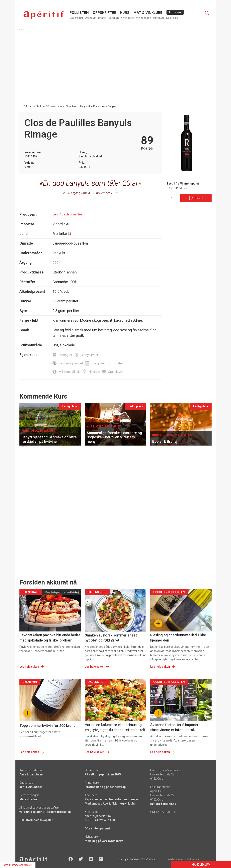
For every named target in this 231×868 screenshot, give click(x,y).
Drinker (102, 18)
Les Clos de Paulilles (68, 214)
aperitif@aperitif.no (98, 816)
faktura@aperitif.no (163, 804)
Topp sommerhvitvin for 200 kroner (48, 726)
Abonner (175, 12)
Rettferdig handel (71, 363)
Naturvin (94, 372)
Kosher (119, 363)
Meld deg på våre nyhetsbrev (104, 841)
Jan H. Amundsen (31, 787)
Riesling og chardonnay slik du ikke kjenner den (178, 637)
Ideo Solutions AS (189, 860)
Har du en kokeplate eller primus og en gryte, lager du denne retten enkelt (115, 727)
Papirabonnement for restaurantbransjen (112, 799)
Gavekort (114, 18)
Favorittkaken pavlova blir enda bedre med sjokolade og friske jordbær (50, 637)
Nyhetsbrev (127, 18)
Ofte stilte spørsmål (98, 828)
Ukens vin (91, 18)
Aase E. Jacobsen (31, 774)
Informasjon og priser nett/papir (106, 787)
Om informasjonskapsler (36, 820)
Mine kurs (159, 18)
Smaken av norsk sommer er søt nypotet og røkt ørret (111, 638)
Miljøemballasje (70, 372)
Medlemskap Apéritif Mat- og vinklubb (110, 804)
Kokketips (172, 18)
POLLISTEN (79, 13)
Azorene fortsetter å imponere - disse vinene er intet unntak (177, 727)
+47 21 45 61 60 (105, 820)
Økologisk (66, 355)
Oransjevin (115, 372)
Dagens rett (76, 18)
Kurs (125, 13)
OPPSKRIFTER (104, 13)
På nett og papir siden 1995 (103, 774)
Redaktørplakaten (59, 812)
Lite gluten (98, 363)
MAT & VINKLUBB (148, 13)
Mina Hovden (28, 799)
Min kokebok (143, 18)
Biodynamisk (90, 355)
